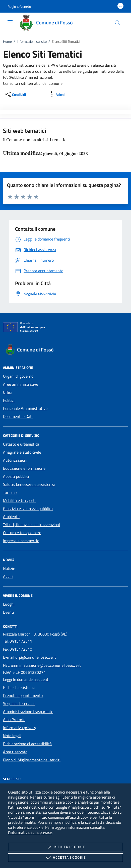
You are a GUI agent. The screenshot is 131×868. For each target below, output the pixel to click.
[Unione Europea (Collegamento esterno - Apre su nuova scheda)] (65, 328)
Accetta (65, 858)
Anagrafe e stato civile (22, 452)
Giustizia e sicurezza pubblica (28, 508)
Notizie (9, 568)
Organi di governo (18, 376)
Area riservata (15, 752)
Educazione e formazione (24, 468)
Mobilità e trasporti (19, 500)
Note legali (12, 736)
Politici (9, 400)
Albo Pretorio (14, 720)
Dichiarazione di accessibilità (27, 744)
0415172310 (21, 649)
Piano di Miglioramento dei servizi (32, 760)
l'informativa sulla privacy (30, 832)
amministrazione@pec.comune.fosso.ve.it (46, 665)
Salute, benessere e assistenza (29, 484)
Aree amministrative (21, 384)
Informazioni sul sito (32, 41)
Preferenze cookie (28, 827)
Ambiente (11, 517)
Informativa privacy (20, 728)
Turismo (10, 492)
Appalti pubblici (16, 476)
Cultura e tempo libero (22, 533)
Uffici (7, 392)
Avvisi (8, 576)
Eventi (9, 612)
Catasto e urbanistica (21, 444)
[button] (19, 6)
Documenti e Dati (18, 416)
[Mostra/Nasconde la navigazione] (10, 22)
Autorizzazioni (15, 460)
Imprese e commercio (21, 541)
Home (7, 41)
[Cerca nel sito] (117, 23)
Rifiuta (65, 847)
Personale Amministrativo (25, 408)
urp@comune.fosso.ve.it (36, 657)
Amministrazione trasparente (28, 712)
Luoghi (9, 604)
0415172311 (21, 641)
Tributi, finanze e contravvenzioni (31, 525)
